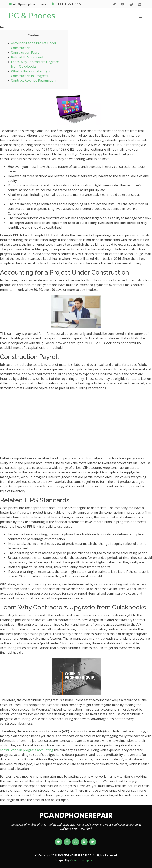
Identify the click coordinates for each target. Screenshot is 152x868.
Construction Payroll (26, 52)
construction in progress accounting (27, 750)
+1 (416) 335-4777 (66, 4)
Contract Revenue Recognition (33, 80)
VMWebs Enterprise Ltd (84, 860)
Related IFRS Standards (28, 57)
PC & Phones (32, 15)
